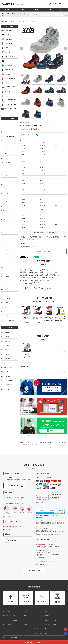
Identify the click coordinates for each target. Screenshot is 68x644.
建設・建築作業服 (6, 332)
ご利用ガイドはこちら (34, 571)
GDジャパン (4, 219)
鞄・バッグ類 (48, 629)
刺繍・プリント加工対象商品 (9, 109)
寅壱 (2, 158)
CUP (2, 215)
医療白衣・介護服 (6, 389)
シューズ (17, 21)
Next (65, 48)
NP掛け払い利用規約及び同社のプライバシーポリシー (49, 527)
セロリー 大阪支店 (6, 276)
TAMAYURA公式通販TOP (7, 21)
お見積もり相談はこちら (43, 252)
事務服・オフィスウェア (9, 43)
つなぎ (5, 96)
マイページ (55, 3)
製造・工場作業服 (6, 337)
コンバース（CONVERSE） (8, 136)
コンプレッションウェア (9, 65)
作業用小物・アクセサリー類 (31, 629)
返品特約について (25, 243)
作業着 (47, 611)
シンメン (4, 228)
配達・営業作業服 (6, 359)
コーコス (4, 167)
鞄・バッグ (6, 92)
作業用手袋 (6, 52)
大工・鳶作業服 (5, 345)
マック (3, 198)
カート (60, 3)
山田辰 (3, 184)
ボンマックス (5, 206)
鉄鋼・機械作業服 (6, 341)
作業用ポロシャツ (7, 70)
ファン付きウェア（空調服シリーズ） (33, 633)
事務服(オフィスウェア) (9, 616)
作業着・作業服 (7, 39)
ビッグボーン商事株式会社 (8, 320)
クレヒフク (4, 189)
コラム (62, 10)
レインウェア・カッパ (8, 79)
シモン (3, 141)
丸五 (2, 241)
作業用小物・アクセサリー (9, 87)
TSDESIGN (4, 154)
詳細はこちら (7, 516)
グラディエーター (6, 250)
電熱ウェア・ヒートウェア (9, 105)
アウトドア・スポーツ (8, 57)
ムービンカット (5, 246)
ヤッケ (5, 83)
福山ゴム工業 (5, 316)
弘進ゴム (4, 307)
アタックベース (5, 281)
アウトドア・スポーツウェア (10, 620)
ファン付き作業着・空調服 (9, 100)
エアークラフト (5, 263)
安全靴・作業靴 (7, 30)
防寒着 (5, 48)
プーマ (3, 132)
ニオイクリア (5, 255)
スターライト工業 (6, 298)
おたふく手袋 (5, 193)
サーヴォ (4, 272)
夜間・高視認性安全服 (7, 385)
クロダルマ (4, 176)
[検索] (46, 14)
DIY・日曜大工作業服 (7, 367)
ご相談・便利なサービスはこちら (34, 642)
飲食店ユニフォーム (6, 372)
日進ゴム (4, 233)
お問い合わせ (14, 486)
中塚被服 (4, 290)
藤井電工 (4, 312)
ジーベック (4, 171)
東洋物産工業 (5, 303)
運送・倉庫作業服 (6, 376)
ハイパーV (4, 237)
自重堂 (3, 268)
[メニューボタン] (65, 3)
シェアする (30, 257)
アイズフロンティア (6, 149)
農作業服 (4, 350)
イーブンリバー (5, 294)
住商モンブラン (5, 202)
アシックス (4, 123)
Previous (22, 48)
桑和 (2, 180)
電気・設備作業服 (6, 354)
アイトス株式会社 (6, 162)
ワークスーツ (6, 61)
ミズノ (3, 127)
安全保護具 (6, 74)
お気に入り (45, 3)
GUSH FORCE (5, 211)
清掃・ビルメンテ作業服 (7, 381)
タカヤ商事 (4, 259)
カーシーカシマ (5, 224)
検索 (50, 3)
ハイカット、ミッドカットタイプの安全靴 (57, 443)
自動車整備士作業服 (6, 363)
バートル (4, 145)
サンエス (4, 285)
